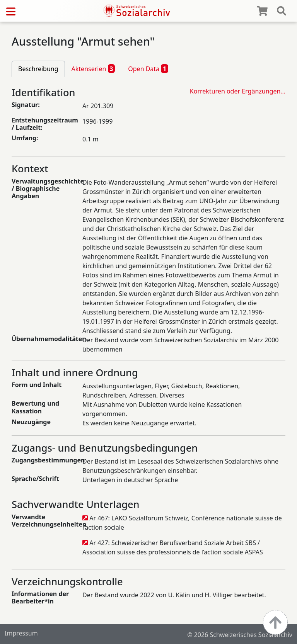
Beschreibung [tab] (38, 69)
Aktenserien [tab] (93, 68)
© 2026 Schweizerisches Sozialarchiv (240, 635)
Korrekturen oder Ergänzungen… (238, 91)
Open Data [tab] (148, 68)
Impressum (21, 633)
